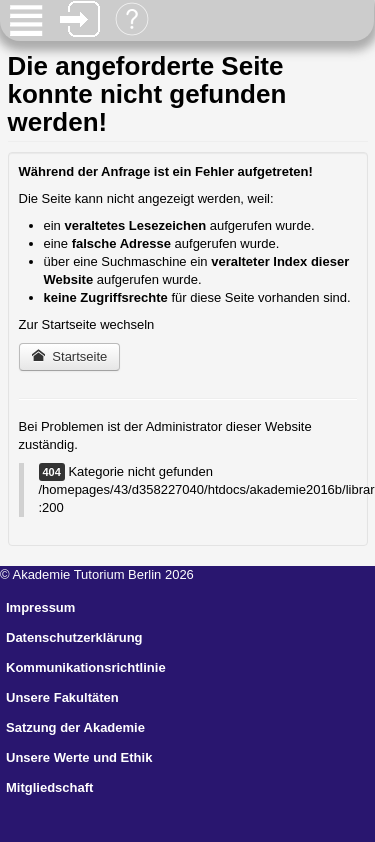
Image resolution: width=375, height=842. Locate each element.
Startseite (70, 356)
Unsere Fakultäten (62, 697)
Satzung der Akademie (75, 727)
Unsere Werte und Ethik (79, 757)
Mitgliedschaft (49, 787)
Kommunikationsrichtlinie (86, 667)
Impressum (40, 607)
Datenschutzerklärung (74, 637)
